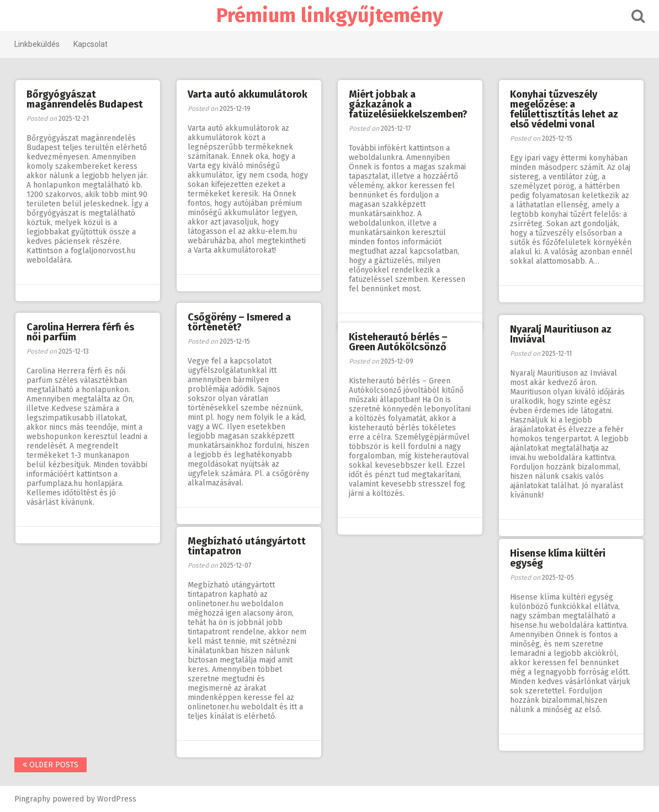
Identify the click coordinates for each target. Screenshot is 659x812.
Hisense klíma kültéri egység (558, 558)
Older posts (51, 765)
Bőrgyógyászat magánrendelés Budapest (85, 99)
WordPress (117, 799)
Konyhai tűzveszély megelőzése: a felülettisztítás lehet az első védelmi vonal (564, 109)
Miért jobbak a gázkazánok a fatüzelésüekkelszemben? (408, 104)
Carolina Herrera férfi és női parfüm (80, 332)
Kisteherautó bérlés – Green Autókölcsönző (398, 342)
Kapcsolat (91, 44)
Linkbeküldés (37, 44)
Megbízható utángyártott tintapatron (247, 546)
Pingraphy (32, 799)
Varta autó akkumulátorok (248, 94)
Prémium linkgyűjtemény (330, 15)
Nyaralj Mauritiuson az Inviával (561, 334)
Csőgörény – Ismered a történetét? (239, 322)
